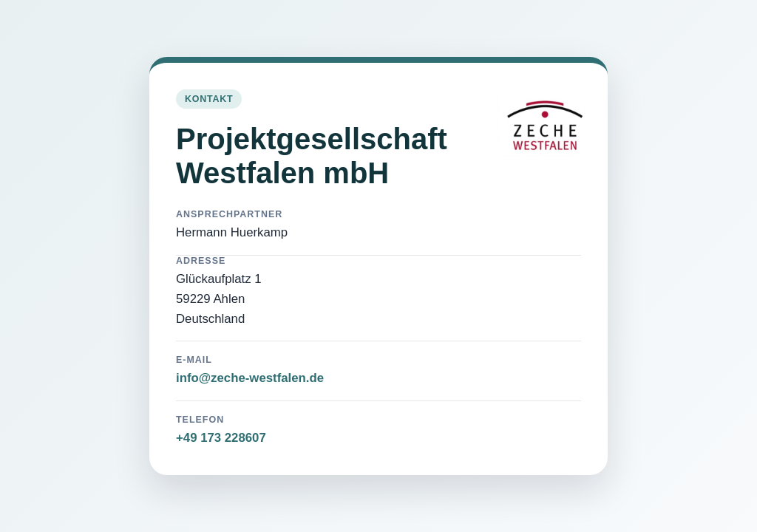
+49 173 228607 (221, 438)
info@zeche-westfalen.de (250, 378)
